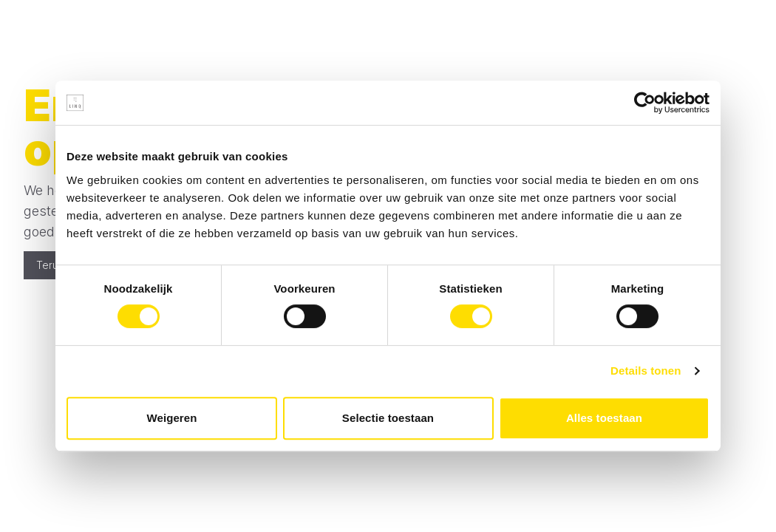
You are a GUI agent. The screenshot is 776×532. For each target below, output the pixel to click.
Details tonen (646, 371)
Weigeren (171, 418)
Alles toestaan (604, 418)
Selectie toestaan (388, 418)
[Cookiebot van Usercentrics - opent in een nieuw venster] (645, 103)
